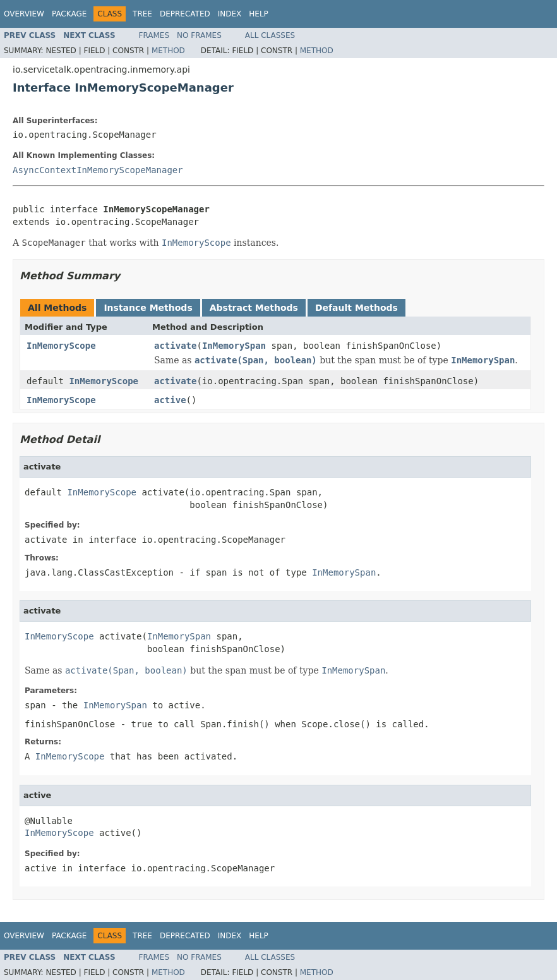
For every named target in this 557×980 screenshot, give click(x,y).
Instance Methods (148, 308)
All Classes (270, 35)
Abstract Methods (254, 308)
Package (69, 14)
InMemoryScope (61, 346)
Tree (142, 14)
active (170, 400)
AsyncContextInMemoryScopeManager (98, 170)
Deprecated (185, 14)
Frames (154, 35)
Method (168, 51)
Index (230, 14)
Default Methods (356, 308)
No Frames (199, 35)
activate (175, 346)
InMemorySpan (234, 346)
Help (259, 14)
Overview (24, 14)
